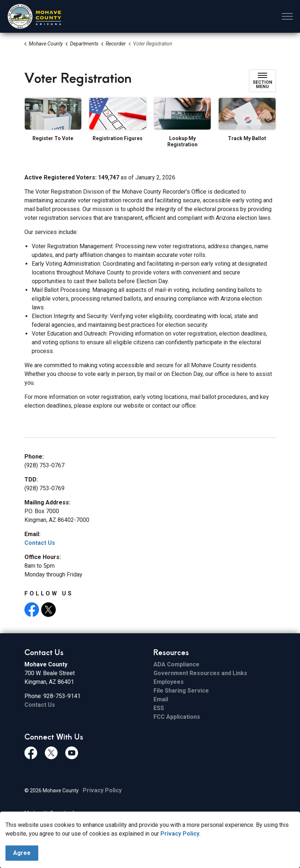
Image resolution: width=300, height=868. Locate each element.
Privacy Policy (102, 790)
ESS (159, 708)
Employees (169, 682)
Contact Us (40, 543)
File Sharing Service (181, 691)
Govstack (63, 813)
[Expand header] (287, 16)
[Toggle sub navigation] (262, 81)
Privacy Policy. (180, 865)
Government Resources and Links (200, 673)
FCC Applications (177, 717)
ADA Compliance (176, 664)
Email (161, 699)
